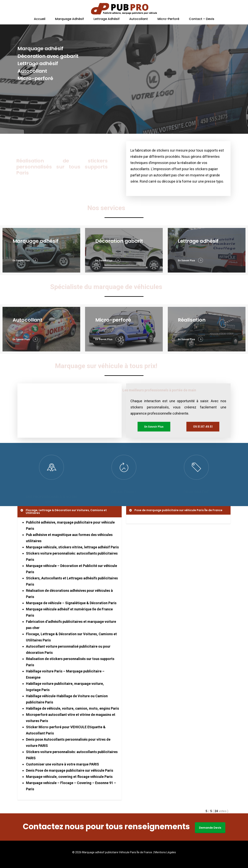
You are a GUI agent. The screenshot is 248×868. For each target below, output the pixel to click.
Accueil (40, 19)
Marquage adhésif (69, 19)
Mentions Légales (165, 852)
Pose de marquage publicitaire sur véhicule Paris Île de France (176, 510)
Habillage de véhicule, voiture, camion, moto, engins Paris (72, 708)
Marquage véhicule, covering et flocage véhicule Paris (69, 777)
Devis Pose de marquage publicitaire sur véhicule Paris (70, 770)
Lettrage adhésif (107, 19)
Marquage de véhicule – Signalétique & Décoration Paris (71, 603)
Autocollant (139, 19)
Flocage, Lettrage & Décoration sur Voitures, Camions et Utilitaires (63, 512)
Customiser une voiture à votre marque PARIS (62, 764)
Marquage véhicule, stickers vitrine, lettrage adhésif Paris (72, 547)
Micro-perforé (168, 19)
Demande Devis (210, 828)
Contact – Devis (202, 19)
